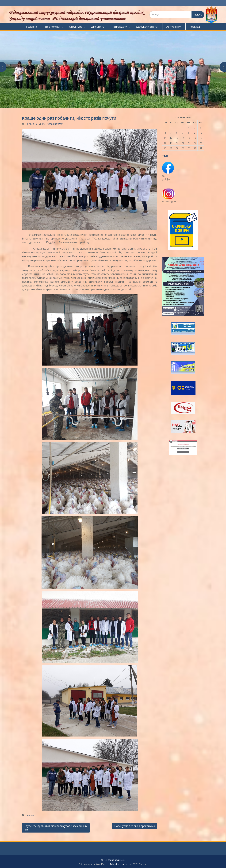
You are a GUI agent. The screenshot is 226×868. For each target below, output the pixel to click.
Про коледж (53, 27)
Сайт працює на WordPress (93, 864)
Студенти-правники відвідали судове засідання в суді (56, 828)
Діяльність (98, 27)
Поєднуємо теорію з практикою (135, 826)
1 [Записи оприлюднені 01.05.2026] (189, 128)
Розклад (195, 27)
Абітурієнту (174, 27)
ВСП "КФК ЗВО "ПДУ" (53, 124)
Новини (30, 815)
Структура (76, 27)
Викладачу (120, 27)
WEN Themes (140, 864)
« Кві (165, 156)
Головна (32, 27)
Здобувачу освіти (147, 27)
